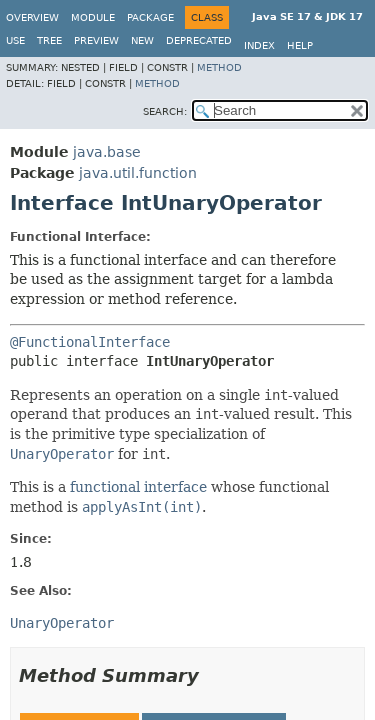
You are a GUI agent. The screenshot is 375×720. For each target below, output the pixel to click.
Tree (49, 40)
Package (150, 17)
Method (219, 67)
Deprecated (199, 40)
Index (259, 45)
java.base (107, 152)
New (142, 40)
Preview (96, 40)
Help (300, 45)
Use (15, 40)
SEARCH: (165, 111)
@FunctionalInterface (90, 342)
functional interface (138, 487)
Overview (32, 17)
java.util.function (138, 173)
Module (93, 17)
